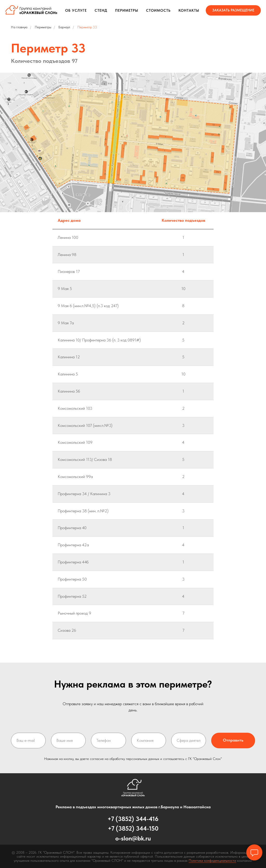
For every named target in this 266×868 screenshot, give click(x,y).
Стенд (101, 10)
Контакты (189, 10)
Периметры (127, 10)
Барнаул (64, 27)
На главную (19, 27)
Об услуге (76, 10)
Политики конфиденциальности (212, 860)
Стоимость (158, 10)
